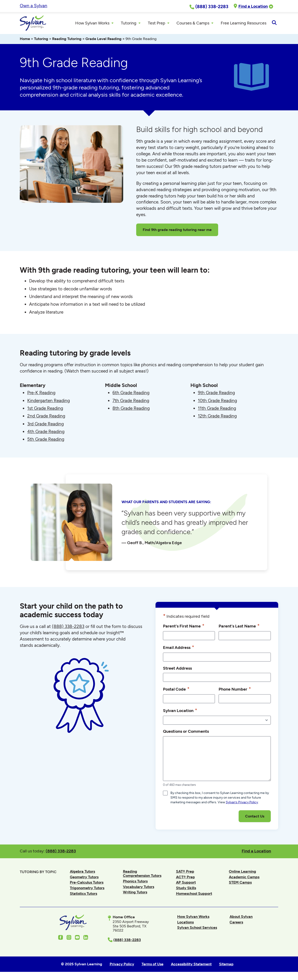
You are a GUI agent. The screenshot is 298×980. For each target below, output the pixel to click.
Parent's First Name (184, 627)
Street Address (177, 670)
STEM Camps (240, 884)
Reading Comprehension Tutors (142, 875)
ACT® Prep (185, 878)
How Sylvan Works (193, 918)
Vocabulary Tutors (139, 888)
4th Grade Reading (46, 433)
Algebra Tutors (82, 873)
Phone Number (235, 690)
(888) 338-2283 (61, 852)
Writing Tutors (135, 894)
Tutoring (41, 40)
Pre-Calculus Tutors (87, 884)
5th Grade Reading (46, 441)
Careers (236, 923)
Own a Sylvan (34, 6)
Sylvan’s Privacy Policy (242, 804)
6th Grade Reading (131, 394)
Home (25, 40)
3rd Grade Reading (46, 425)
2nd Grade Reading (46, 417)
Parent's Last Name (239, 627)
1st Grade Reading (45, 410)
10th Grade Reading (217, 402)
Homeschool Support (194, 895)
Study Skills (186, 889)
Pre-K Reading (41, 394)
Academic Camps (244, 878)
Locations (185, 923)
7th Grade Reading (131, 402)
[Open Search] (274, 24)
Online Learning (242, 873)
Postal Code (176, 690)
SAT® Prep (185, 873)
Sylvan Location (180, 712)
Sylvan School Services (197, 929)
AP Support (186, 884)
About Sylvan (241, 918)
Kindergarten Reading (49, 402)
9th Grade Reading (216, 394)
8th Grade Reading (131, 410)
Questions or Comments (186, 733)
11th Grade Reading (217, 410)
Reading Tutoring (67, 40)
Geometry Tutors (84, 878)
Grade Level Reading (103, 40)
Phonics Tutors (135, 883)
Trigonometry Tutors (87, 889)
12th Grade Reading (217, 417)
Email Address (179, 649)
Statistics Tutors (83, 895)
